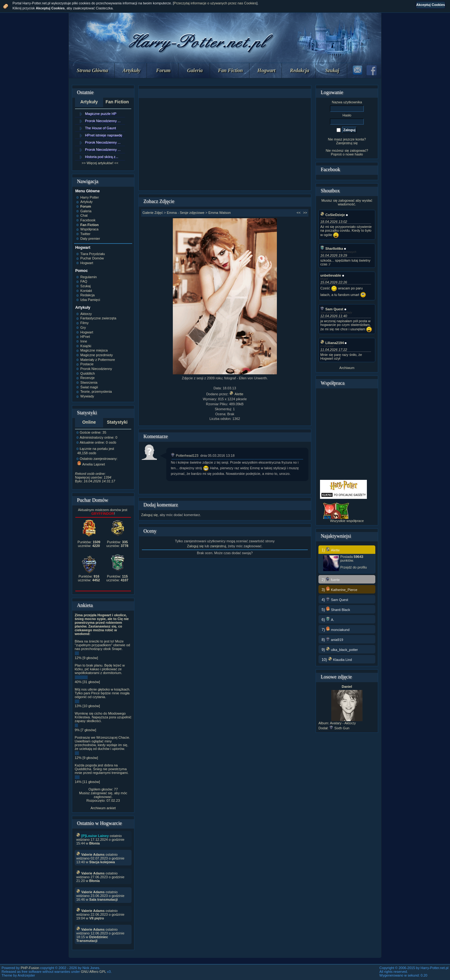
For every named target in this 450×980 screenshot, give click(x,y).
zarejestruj (218, 546)
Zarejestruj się (347, 143)
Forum (163, 70)
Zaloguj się (150, 515)
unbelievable (331, 275)
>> (305, 213)
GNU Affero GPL (94, 972)
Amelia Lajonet (91, 464)
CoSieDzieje (333, 215)
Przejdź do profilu (354, 567)
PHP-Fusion (30, 968)
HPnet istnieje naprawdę (104, 135)
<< (299, 213)
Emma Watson (220, 213)
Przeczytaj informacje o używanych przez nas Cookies (215, 3)
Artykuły (131, 70)
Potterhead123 (185, 456)
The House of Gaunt (100, 128)
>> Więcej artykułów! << (100, 163)
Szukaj (332, 70)
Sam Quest (332, 309)
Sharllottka (332, 249)
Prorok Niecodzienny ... (103, 121)
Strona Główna (92, 70)
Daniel (347, 687)
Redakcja (300, 70)
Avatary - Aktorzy (343, 723)
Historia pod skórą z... (102, 157)
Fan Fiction (230, 70)
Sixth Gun (339, 728)
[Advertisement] (225, 144)
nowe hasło (354, 154)
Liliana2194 (332, 343)
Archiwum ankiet (103, 808)
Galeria (195, 70)
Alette (236, 394)
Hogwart (267, 70)
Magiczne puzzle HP (101, 114)
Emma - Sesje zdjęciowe (186, 213)
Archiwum (347, 368)
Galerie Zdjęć (153, 213)
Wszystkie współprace (347, 521)
